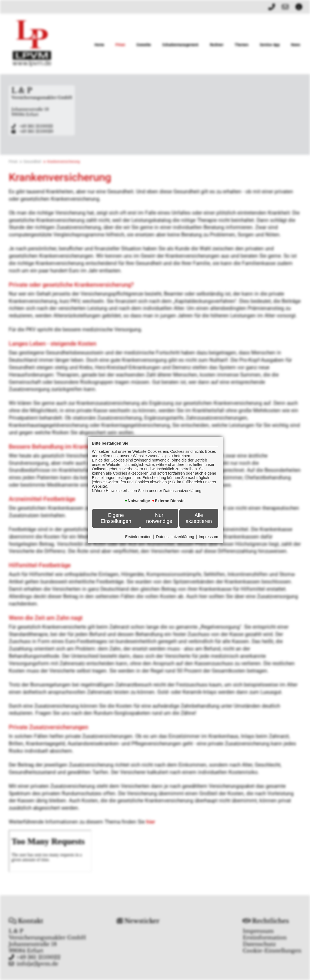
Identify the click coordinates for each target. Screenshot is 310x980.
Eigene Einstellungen (116, 518)
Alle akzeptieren (199, 518)
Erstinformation (138, 537)
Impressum (208, 537)
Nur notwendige (159, 518)
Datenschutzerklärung (175, 537)
